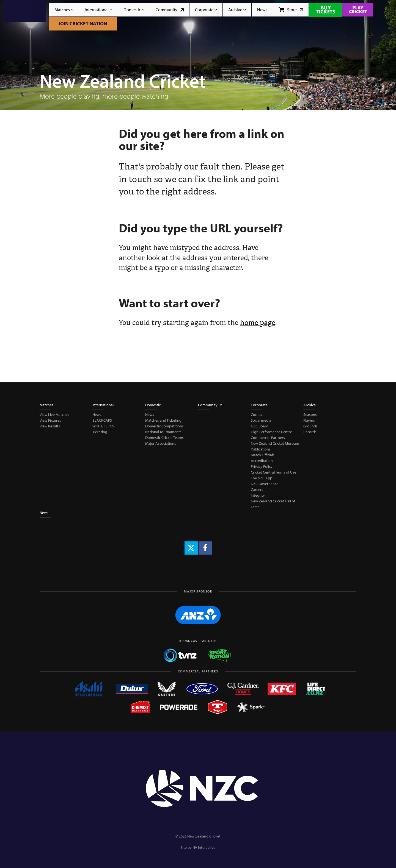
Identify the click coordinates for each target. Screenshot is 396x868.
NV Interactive (204, 847)
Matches (64, 10)
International (98, 10)
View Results (50, 426)
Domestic (134, 10)
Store (291, 10)
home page (258, 323)
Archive (237, 10)
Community (170, 10)
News (262, 10)
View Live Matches (54, 414)
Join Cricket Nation (83, 23)
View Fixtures (50, 420)
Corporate (206, 10)
